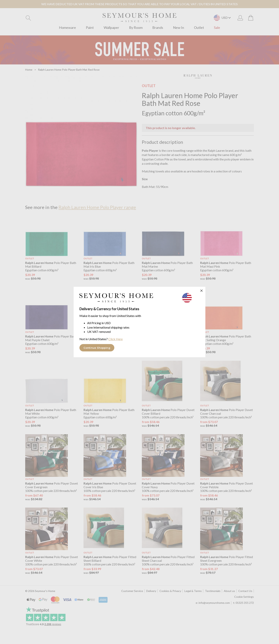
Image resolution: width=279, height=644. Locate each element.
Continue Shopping (97, 348)
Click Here (115, 339)
